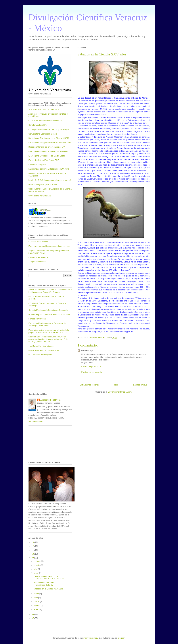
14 (33, 542)
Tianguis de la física (37, 262)
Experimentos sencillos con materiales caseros (49, 246)
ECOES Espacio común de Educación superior (49, 314)
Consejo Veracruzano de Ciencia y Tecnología (49, 129)
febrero (37, 605)
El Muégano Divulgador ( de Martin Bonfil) (47, 156)
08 (33, 614)
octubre (37, 561)
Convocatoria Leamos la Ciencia (43, 134)
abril (36, 598)
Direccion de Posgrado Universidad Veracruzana (50, 143)
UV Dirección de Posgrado (40, 355)
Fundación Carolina (37, 319)
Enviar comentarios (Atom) (120, 392)
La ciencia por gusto (37, 165)
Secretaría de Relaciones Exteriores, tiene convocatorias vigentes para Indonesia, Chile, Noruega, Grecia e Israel (49, 339)
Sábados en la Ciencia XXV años (48, 589)
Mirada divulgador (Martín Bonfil (43, 185)
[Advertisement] (42, 374)
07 (33, 618)
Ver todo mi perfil (36, 422)
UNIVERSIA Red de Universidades (44, 350)
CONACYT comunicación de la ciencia (46, 121)
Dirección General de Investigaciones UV (47, 147)
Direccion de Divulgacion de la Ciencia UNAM (49, 138)
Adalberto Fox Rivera (50, 400)
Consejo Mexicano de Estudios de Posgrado (48, 310)
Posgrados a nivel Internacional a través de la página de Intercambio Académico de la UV (49, 331)
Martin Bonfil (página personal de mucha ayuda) (50, 180)
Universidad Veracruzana (40, 196)
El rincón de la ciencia (38, 242)
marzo (37, 602)
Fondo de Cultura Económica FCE (44, 160)
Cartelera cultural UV (38, 125)
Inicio (116, 385)
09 (33, 558)
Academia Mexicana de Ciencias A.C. (45, 109)
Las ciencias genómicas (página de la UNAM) (49, 169)
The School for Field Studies (41, 346)
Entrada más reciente (89, 385)
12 (33, 546)
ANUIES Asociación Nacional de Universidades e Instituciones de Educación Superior (50, 291)
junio (36, 573)
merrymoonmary (91, 638)
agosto (37, 565)
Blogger (121, 638)
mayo (37, 594)
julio (36, 569)
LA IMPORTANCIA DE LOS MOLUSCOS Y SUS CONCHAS (49, 578)
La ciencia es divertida (38, 257)
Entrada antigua (140, 385)
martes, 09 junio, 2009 (91, 366)
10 (33, 554)
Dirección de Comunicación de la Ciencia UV (48, 151)
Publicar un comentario (92, 372)
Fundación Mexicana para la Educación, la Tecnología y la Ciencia (47, 324)
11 (33, 550)
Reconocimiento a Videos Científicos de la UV (45, 584)
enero (37, 609)
